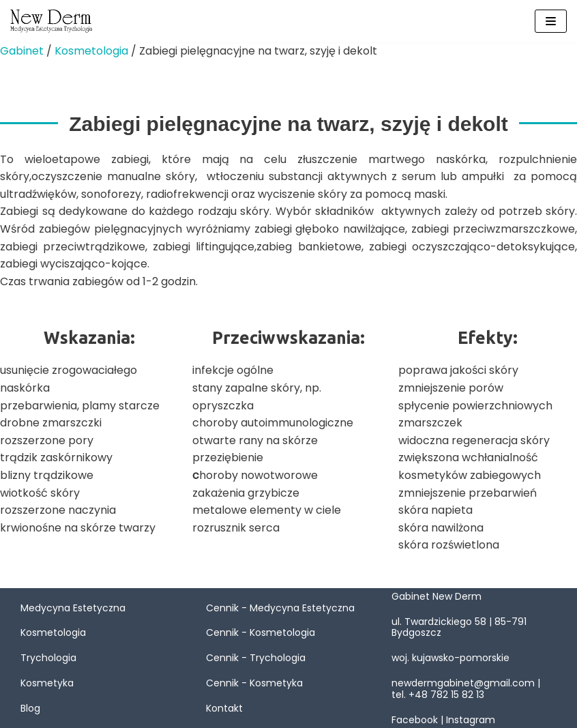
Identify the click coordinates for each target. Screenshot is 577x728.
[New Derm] (51, 21)
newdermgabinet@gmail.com (463, 683)
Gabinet (22, 51)
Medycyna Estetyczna (73, 608)
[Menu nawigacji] (551, 21)
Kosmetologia (91, 51)
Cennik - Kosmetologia (261, 632)
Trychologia (48, 658)
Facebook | (419, 720)
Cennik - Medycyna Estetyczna (280, 608)
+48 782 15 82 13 (446, 695)
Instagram (471, 720)
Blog (30, 708)
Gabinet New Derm (437, 596)
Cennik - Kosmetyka (254, 683)
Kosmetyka (47, 683)
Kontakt (224, 708)
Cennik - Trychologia (256, 658)
